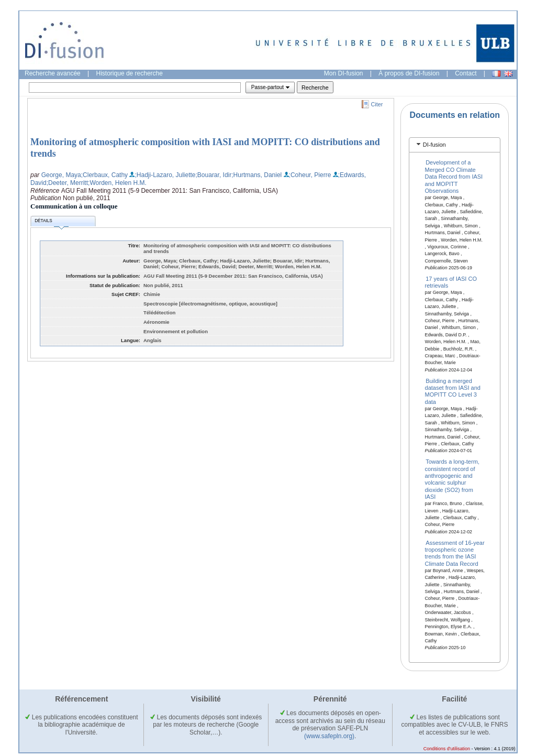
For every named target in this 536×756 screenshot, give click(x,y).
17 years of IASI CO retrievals (451, 282)
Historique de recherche (130, 73)
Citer (377, 104)
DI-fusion (434, 145)
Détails (51, 222)
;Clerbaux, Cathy (104, 175)
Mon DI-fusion (344, 73)
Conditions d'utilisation (447, 749)
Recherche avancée (53, 73)
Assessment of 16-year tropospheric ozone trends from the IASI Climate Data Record (455, 553)
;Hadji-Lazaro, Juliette (165, 175)
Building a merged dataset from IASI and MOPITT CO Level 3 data (453, 391)
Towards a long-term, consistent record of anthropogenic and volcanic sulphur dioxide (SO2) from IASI (452, 479)
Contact (466, 73)
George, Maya (61, 175)
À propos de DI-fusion (409, 73)
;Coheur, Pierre (310, 175)
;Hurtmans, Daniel (256, 175)
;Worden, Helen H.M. (117, 183)
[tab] (455, 145)
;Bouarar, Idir (214, 175)
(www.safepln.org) (329, 736)
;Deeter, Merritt (67, 183)
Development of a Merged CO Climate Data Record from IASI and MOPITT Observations (454, 177)
